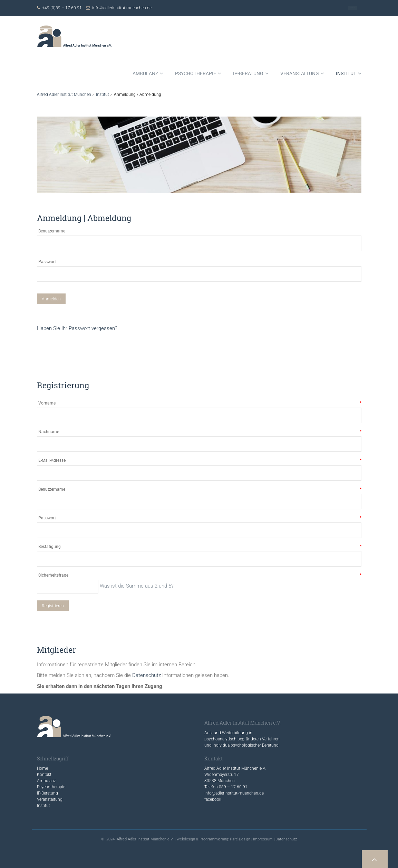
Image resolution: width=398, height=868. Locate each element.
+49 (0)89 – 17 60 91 (62, 8)
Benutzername (52, 231)
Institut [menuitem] (346, 73)
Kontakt (352, 8)
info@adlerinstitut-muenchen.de (122, 8)
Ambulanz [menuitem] (145, 73)
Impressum (263, 839)
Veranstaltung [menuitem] (300, 73)
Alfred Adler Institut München (64, 94)
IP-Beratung (47, 793)
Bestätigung (200, 547)
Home (42, 768)
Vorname (200, 403)
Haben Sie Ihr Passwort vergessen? (77, 328)
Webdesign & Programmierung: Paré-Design (213, 839)
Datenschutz (147, 675)
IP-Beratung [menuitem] (248, 73)
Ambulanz (46, 781)
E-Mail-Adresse (200, 461)
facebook (213, 799)
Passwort (47, 262)
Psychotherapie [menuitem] (196, 73)
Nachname (200, 432)
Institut (103, 94)
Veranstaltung (50, 799)
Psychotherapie (51, 787)
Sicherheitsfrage (200, 575)
